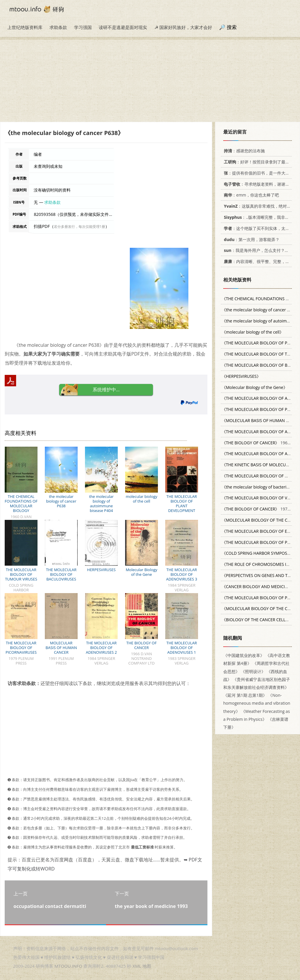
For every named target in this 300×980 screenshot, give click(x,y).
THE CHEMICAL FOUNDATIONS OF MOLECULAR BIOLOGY (21, 503)
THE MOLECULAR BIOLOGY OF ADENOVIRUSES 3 (182, 574)
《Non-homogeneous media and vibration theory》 (257, 703)
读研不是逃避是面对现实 (123, 27)
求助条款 (58, 27)
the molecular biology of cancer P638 (61, 501)
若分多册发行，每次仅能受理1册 (80, 227)
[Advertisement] (150, 81)
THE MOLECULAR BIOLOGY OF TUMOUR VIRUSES (21, 574)
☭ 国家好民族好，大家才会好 (183, 27)
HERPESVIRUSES (101, 570)
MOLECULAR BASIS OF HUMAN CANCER (61, 648)
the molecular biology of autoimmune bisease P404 (101, 503)
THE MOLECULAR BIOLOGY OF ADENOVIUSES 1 (182, 648)
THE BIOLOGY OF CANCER (141, 645)
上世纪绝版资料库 (25, 27)
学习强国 (83, 27)
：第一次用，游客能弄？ (251, 239)
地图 (147, 966)
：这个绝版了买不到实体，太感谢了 (260, 228)
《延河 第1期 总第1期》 (245, 695)
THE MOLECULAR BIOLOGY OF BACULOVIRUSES (61, 574)
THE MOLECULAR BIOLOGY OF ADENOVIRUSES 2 (101, 648)
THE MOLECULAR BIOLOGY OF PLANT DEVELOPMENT (182, 503)
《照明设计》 (253, 671)
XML (137, 966)
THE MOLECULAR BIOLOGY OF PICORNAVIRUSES (21, 648)
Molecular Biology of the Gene (142, 572)
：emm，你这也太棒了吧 (250, 195)
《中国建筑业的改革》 (244, 655)
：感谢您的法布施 (243, 151)
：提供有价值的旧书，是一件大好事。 (260, 173)
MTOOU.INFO (68, 966)
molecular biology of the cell (142, 499)
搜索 (232, 27)
